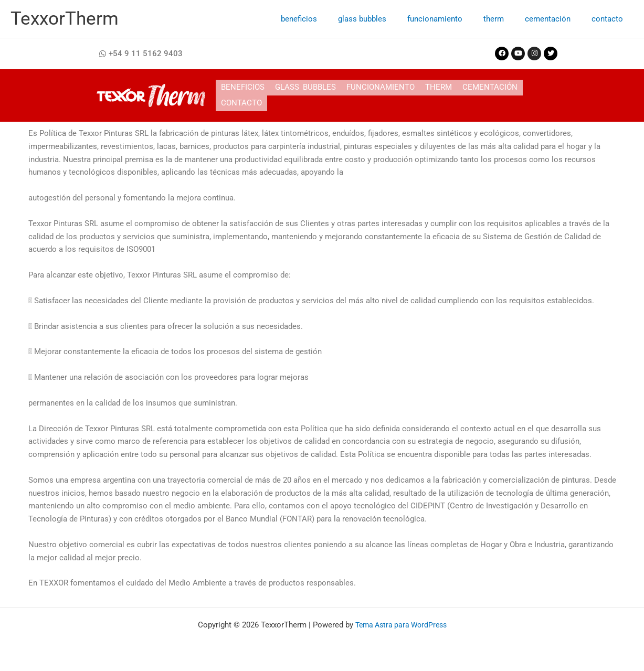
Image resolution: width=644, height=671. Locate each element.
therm (507, 19)
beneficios (328, 19)
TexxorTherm (65, 19)
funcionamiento (453, 19)
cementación (556, 19)
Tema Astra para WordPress (401, 625)
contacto (610, 19)
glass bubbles (386, 19)
